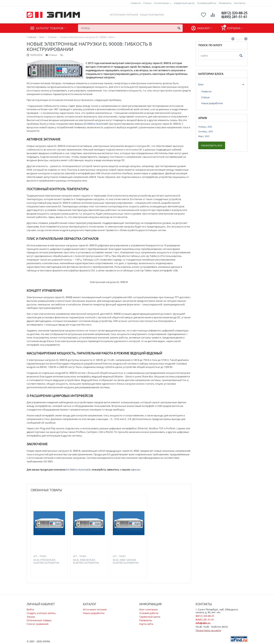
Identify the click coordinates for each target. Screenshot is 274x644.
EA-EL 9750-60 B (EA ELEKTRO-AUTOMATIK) (46, 562)
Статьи (147, 3)
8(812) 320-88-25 (234, 13)
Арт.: (36, 556)
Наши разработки (152, 15)
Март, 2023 (204, 136)
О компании (161, 3)
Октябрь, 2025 (206, 131)
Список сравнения (37, 624)
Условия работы (207, 3)
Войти (30, 609)
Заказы (31, 617)
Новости (136, 3)
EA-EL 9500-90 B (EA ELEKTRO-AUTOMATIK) (86, 562)
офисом (135, 470)
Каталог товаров (50, 28)
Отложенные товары (39, 620)
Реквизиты (225, 3)
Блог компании (148, 609)
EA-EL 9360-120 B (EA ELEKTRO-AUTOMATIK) (126, 562)
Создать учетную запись (41, 613)
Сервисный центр (184, 3)
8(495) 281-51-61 (234, 17)
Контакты (240, 3)
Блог (201, 84)
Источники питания (124, 15)
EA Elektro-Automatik (96, 124)
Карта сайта (146, 624)
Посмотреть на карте (208, 630)
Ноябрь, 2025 (205, 127)
